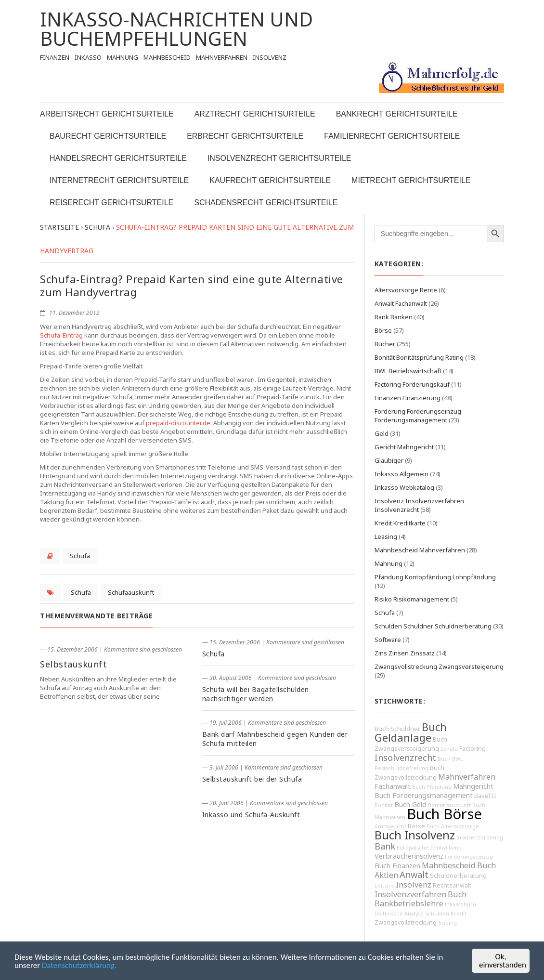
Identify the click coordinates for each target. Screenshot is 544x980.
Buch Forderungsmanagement (424, 795)
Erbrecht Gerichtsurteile (245, 136)
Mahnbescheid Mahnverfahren (420, 550)
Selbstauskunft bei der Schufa (252, 779)
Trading (447, 923)
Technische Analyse (399, 914)
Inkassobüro (460, 904)
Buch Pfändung (432, 787)
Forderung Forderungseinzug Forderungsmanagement (418, 416)
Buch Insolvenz (415, 835)
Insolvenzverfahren (410, 894)
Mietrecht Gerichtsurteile (411, 180)
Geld (382, 433)
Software (388, 640)
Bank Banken (394, 317)
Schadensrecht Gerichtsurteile (266, 203)
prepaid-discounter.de (178, 423)
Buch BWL (450, 759)
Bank (385, 846)
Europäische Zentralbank (429, 848)
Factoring (473, 749)
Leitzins (384, 886)
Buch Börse (444, 814)
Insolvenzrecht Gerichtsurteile (279, 158)
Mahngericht (473, 786)
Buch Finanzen (397, 866)
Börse (383, 330)
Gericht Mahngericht (404, 447)
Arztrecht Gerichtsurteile (255, 114)
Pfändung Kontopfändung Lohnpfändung (435, 577)
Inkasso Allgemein (402, 474)
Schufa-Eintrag (61, 335)
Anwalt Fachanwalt (401, 303)
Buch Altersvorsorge (453, 826)
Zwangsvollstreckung (406, 922)
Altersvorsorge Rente (406, 290)
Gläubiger (389, 460)
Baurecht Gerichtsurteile (108, 136)
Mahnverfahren (467, 777)
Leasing (386, 536)
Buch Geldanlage (411, 732)
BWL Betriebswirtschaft (408, 371)
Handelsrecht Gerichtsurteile (118, 158)
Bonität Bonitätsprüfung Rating (419, 357)
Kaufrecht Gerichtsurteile (270, 180)
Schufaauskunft (131, 592)
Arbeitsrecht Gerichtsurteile (107, 114)
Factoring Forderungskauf (412, 384)
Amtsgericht (390, 826)
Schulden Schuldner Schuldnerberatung (433, 626)
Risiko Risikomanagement (412, 599)
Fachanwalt (393, 786)
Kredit (459, 914)
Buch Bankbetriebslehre (421, 899)
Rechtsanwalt (452, 885)
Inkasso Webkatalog (404, 487)
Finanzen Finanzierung (408, 398)
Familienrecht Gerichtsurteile (392, 136)
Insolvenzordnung (480, 837)
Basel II (485, 796)
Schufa (80, 556)
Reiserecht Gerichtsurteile (111, 203)
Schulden (437, 914)
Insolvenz (414, 885)
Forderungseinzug (469, 857)
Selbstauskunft (73, 664)
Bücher (385, 344)
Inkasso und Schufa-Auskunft (251, 815)
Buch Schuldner (397, 729)
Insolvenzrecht (405, 758)
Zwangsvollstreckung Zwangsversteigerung (439, 666)
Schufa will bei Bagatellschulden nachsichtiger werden (256, 694)
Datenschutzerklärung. (79, 965)
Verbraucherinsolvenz (409, 856)
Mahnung (389, 563)
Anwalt (414, 875)
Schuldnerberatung (458, 876)
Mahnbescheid (449, 865)
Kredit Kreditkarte (400, 523)
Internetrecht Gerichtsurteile (119, 180)
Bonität (384, 805)
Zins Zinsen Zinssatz (405, 653)
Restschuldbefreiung (402, 768)
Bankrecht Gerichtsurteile (397, 114)
